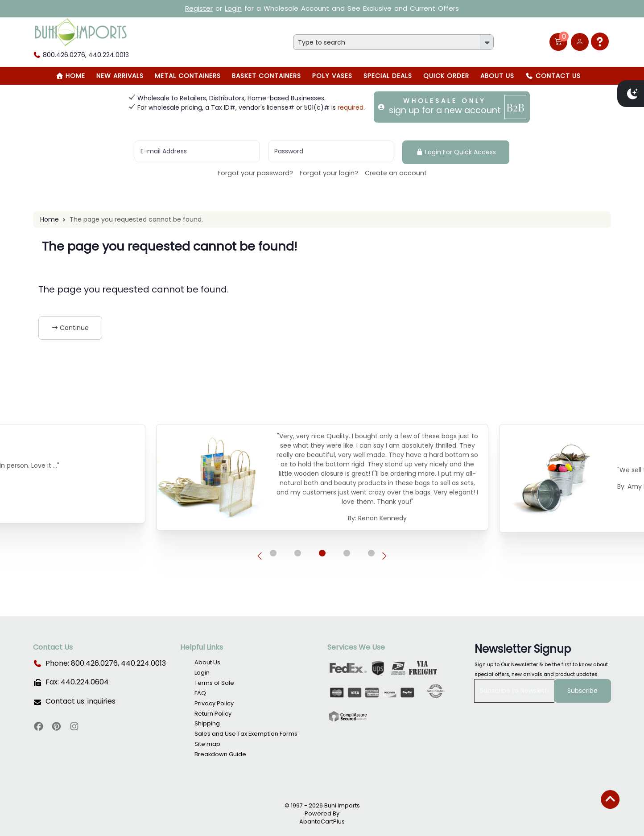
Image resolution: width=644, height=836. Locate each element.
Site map (207, 744)
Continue (70, 328)
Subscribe (582, 691)
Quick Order (446, 76)
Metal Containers (188, 76)
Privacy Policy (214, 703)
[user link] (580, 42)
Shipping (207, 723)
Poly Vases (332, 76)
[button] (558, 42)
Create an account (396, 173)
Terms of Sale (214, 683)
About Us (497, 76)
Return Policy (213, 714)
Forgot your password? (255, 173)
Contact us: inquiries (80, 701)
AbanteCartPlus (322, 822)
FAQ (200, 693)
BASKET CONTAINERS (266, 76)
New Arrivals (120, 76)
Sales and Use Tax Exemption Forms (246, 734)
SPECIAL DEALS (388, 76)
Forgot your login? (329, 173)
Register (199, 8)
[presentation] (260, 556)
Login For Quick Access (456, 152)
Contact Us (553, 76)
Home (71, 76)
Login (233, 8)
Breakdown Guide (220, 754)
